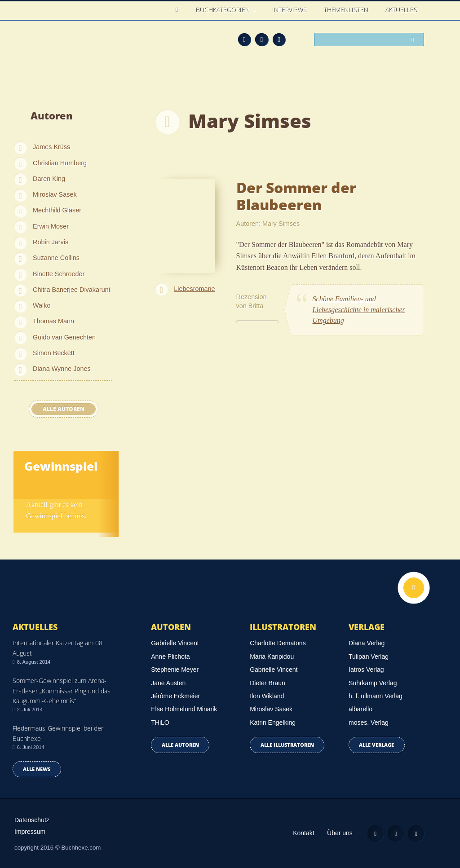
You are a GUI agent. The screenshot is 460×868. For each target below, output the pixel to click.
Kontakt (303, 833)
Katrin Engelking (273, 723)
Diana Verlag (367, 643)
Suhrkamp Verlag (373, 683)
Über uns (340, 833)
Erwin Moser (51, 226)
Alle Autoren (64, 409)
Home (179, 10)
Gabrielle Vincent (175, 643)
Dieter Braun (268, 683)
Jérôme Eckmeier (175, 696)
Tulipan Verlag (369, 657)
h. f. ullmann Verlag (376, 696)
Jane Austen (168, 683)
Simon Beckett (54, 353)
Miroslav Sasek (55, 194)
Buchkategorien (224, 10)
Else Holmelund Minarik (184, 709)
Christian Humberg (60, 163)
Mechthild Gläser (57, 210)
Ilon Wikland (267, 696)
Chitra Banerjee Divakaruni (71, 290)
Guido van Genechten (64, 337)
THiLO (160, 723)
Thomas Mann (53, 321)
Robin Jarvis (51, 242)
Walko (42, 305)
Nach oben (414, 588)
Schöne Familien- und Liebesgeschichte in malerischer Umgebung (359, 310)
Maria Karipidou (272, 657)
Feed (245, 40)
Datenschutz (32, 820)
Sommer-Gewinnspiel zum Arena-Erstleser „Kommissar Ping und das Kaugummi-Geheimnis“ (62, 691)
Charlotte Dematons (278, 643)
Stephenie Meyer (175, 670)
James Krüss (51, 147)
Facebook (262, 40)
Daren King (49, 179)
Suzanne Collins (56, 258)
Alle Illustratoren (287, 745)
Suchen (415, 40)
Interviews (290, 10)
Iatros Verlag (366, 670)
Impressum (30, 832)
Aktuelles (402, 10)
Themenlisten (347, 10)
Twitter (279, 40)
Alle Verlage (376, 745)
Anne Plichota (170, 657)
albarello (360, 709)
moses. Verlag (369, 723)
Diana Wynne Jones (62, 369)
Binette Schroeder (59, 274)
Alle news (37, 769)
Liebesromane (194, 289)
